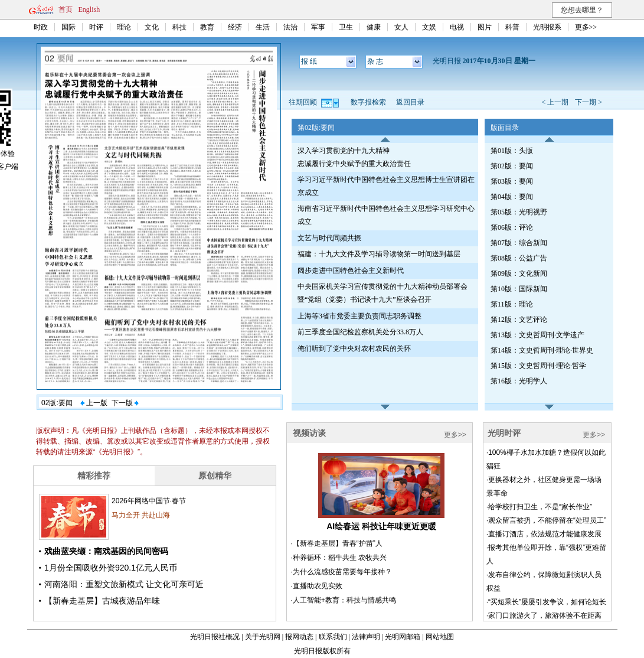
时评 (96, 27)
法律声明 (366, 637)
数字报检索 (368, 102)
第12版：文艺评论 (519, 320)
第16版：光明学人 (519, 381)
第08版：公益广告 (519, 258)
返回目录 (410, 102)
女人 (401, 27)
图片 (485, 27)
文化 (152, 27)
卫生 (346, 27)
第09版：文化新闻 (519, 273)
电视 (457, 27)
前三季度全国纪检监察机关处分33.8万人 (360, 332)
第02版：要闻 (512, 166)
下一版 (125, 403)
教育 (207, 27)
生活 (263, 27)
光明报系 (547, 27)
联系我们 (333, 637)
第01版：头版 (512, 151)
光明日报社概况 (215, 637)
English (89, 9)
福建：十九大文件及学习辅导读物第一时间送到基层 (379, 254)
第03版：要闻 (512, 181)
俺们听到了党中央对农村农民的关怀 (354, 348)
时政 (41, 27)
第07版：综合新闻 (519, 243)
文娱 (429, 27)
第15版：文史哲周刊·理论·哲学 (538, 366)
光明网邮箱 (403, 637)
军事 (318, 27)
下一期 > (589, 102)
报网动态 (299, 637)
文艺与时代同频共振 (329, 238)
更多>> (586, 27)
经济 (235, 27)
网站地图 (440, 637)
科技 (179, 27)
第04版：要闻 (512, 197)
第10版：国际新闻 (519, 289)
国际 (68, 27)
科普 (512, 27)
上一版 (94, 403)
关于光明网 (263, 637)
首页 (66, 9)
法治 (290, 27)
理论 (124, 27)
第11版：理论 (512, 304)
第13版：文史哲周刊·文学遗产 (537, 335)
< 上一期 (555, 102)
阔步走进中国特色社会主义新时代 (351, 271)
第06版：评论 (512, 227)
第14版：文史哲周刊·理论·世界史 (542, 350)
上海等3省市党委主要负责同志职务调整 (359, 316)
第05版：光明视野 (519, 212)
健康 (374, 27)
